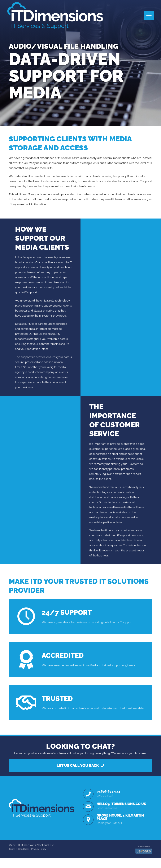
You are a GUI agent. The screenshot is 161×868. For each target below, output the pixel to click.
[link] (42, 818)
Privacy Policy (39, 860)
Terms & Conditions (19, 860)
